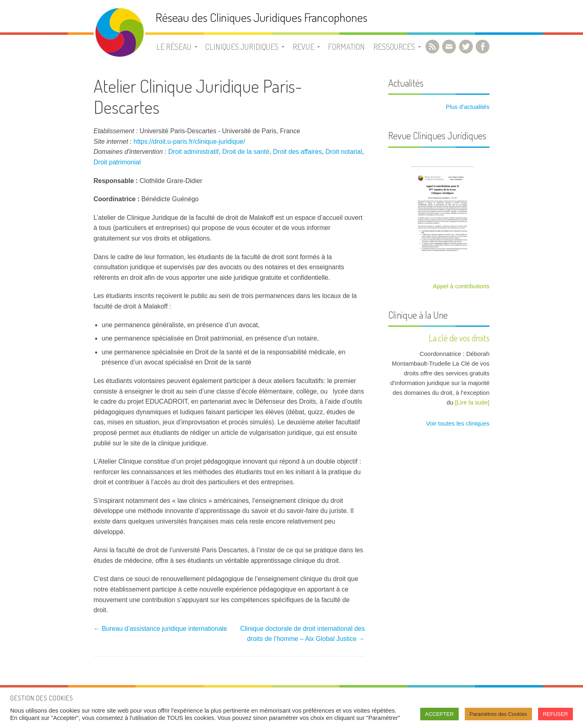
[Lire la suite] (472, 402)
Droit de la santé (246, 152)
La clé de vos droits (459, 338)
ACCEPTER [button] (439, 714)
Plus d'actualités (467, 107)
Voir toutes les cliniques (457, 423)
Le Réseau (174, 47)
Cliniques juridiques (242, 47)
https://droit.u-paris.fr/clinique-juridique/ (189, 142)
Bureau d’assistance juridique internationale (160, 629)
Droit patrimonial (117, 162)
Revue (303, 47)
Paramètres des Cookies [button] (498, 714)
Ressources (394, 47)
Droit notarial (344, 152)
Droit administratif (194, 152)
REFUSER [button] (555, 714)
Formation (346, 47)
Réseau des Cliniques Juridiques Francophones (261, 17)
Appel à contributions (461, 286)
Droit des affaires (297, 152)
